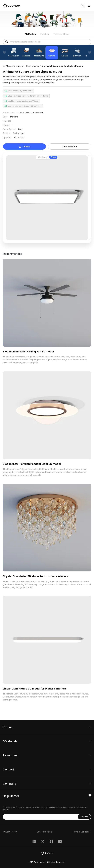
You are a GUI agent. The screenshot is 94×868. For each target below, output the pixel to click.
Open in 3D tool (70, 146)
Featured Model (61, 34)
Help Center (11, 796)
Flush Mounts (33, 66)
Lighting (20, 66)
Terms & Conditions (81, 832)
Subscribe (84, 817)
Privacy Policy (10, 832)
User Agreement (45, 832)
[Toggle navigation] (89, 6)
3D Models (30, 34)
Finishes (45, 34)
